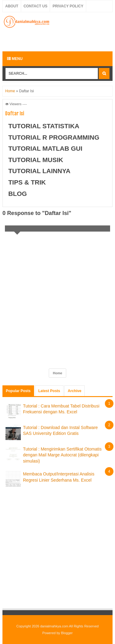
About (12, 6)
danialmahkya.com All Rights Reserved (69, 626)
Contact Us (36, 6)
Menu (15, 59)
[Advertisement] (59, 39)
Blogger (67, 633)
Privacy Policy (68, 6)
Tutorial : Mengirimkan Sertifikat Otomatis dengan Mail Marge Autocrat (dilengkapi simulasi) (62, 455)
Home (10, 91)
